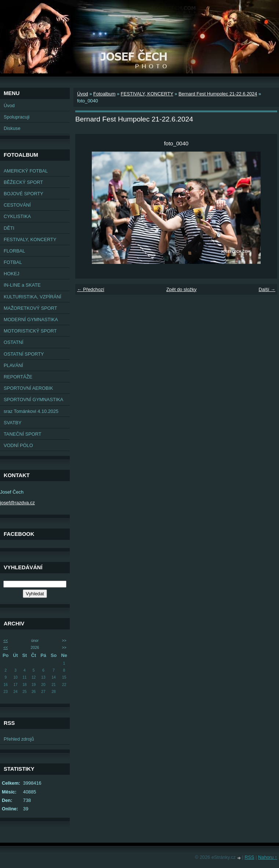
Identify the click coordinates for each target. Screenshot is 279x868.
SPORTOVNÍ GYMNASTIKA (33, 400)
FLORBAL (14, 251)
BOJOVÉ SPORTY (23, 194)
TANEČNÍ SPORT (23, 434)
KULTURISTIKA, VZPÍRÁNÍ (32, 297)
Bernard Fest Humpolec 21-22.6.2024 (218, 94)
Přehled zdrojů (19, 739)
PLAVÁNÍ (13, 365)
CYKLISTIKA (17, 216)
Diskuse (12, 128)
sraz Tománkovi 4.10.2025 (31, 411)
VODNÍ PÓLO (18, 445)
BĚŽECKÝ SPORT (23, 182)
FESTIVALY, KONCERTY (30, 239)
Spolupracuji (17, 117)
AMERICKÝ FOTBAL (26, 171)
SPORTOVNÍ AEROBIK (28, 388)
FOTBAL (13, 262)
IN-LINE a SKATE (22, 285)
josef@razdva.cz (17, 503)
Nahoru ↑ (268, 857)
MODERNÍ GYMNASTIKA (31, 319)
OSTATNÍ (14, 342)
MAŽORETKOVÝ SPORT (30, 308)
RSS (249, 857)
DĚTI (9, 228)
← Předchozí (91, 289)
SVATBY (13, 423)
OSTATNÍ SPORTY (24, 354)
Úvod (9, 106)
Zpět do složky (182, 289)
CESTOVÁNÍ (17, 205)
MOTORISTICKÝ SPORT (30, 331)
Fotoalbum (104, 94)
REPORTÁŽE (18, 377)
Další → (267, 289)
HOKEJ (12, 274)
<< (6, 641)
